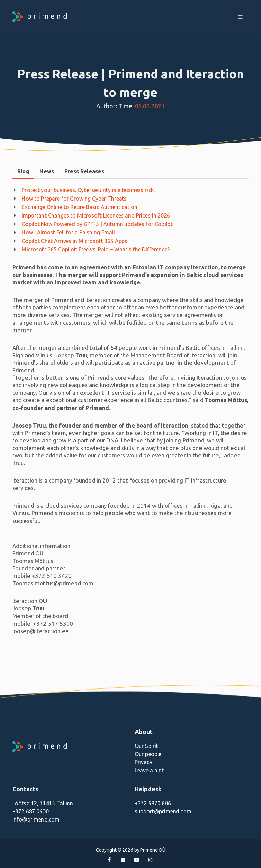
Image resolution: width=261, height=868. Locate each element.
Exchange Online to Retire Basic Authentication (80, 207)
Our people (148, 754)
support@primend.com (163, 811)
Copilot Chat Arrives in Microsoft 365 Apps (75, 241)
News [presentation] (47, 171)
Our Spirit (146, 746)
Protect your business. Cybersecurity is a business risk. (88, 190)
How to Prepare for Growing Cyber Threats (74, 199)
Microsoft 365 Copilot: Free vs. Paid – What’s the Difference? (96, 249)
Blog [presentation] (23, 171)
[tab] (23, 172)
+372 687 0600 (30, 811)
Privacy (143, 762)
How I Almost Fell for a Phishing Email (68, 232)
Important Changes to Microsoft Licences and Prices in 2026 (96, 215)
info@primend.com (36, 819)
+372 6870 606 (153, 803)
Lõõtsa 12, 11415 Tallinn (43, 803)
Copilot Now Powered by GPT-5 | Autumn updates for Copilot (97, 224)
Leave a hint (149, 770)
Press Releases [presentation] (84, 171)
